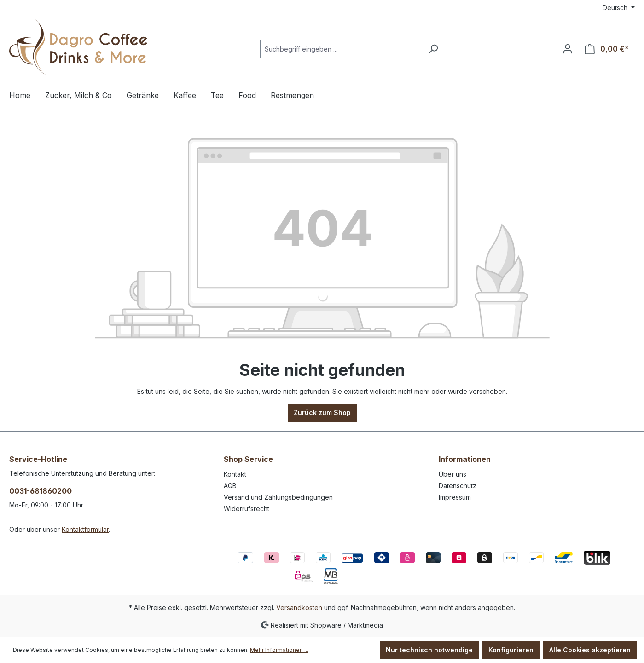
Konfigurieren (511, 650)
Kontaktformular (85, 529)
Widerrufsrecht (247, 509)
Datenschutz (458, 486)
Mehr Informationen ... (279, 650)
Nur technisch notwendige (429, 650)
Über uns (453, 474)
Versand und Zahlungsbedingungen (278, 497)
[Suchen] (433, 49)
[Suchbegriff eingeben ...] (342, 49)
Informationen (465, 459)
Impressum (455, 497)
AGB (230, 486)
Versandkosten (299, 608)
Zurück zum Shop (322, 412)
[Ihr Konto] (568, 49)
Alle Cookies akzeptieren (590, 650)
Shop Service (248, 459)
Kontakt (235, 474)
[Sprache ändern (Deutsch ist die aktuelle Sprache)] (612, 8)
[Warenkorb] (607, 49)
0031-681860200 (41, 491)
